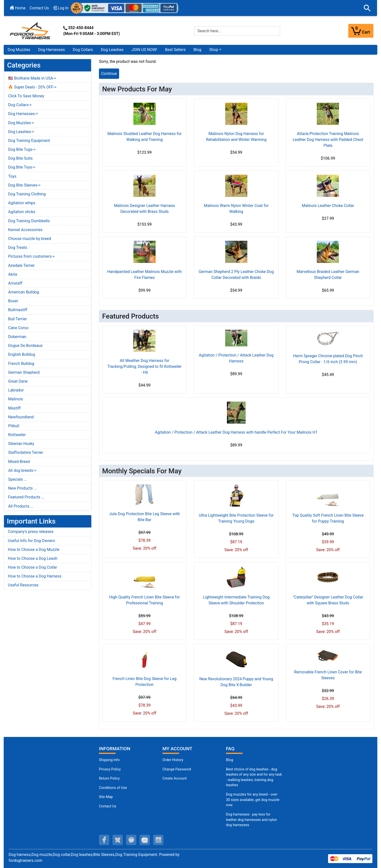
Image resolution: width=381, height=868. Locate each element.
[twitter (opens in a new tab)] (118, 840)
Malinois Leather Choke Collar (328, 206)
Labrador (16, 390)
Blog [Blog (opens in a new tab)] (197, 50)
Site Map (106, 797)
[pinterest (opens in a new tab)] (131, 840)
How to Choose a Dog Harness (35, 576)
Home (18, 8)
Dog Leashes (112, 50)
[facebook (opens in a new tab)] (104, 840)
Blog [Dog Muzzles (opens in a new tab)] (230, 760)
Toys (12, 176)
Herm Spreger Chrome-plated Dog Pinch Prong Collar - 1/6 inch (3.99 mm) (328, 359)
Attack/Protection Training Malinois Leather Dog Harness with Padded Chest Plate (328, 140)
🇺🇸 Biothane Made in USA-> (32, 78)
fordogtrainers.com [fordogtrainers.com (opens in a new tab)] (25, 860)
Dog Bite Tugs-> (22, 149)
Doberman (17, 337)
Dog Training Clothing (27, 194)
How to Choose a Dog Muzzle (34, 550)
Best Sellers (175, 50)
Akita (13, 274)
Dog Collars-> (20, 105)
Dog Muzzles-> (21, 123)
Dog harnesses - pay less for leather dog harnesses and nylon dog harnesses (251, 820)
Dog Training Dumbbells (29, 221)
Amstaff (15, 283)
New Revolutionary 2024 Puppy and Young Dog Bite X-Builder (236, 682)
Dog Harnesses (52, 50)
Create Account (175, 778)
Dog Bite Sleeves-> (24, 185)
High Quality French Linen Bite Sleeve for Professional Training (145, 600)
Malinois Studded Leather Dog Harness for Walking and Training (144, 137)
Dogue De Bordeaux (25, 346)
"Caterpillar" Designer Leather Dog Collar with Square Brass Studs (328, 600)
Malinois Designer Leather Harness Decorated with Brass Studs (144, 209)
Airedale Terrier (21, 265)
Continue (109, 74)
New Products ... (23, 488)
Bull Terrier (17, 319)
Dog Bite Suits (20, 158)
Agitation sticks (22, 212)
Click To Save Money (26, 96)
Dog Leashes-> (21, 132)
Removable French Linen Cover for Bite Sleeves (328, 675)
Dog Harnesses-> (23, 114)
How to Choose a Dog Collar (32, 567)
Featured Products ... (26, 497)
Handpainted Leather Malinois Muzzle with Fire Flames (144, 275)
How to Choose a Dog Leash (33, 558)
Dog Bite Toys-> (22, 167)
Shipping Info (109, 760)
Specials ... (18, 479)
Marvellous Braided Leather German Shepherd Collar (328, 275)
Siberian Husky (21, 444)
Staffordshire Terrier (26, 452)
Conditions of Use (113, 788)
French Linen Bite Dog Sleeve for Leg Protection (144, 682)
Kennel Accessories (25, 230)
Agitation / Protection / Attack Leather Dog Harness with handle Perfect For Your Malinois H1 (236, 432)
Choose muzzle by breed (30, 239)
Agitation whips (22, 203)
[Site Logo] (31, 30)
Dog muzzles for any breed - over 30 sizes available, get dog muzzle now (253, 800)
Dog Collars (83, 50)
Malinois (16, 399)
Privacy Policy (110, 769)
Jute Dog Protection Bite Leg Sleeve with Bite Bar (144, 517)
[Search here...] (237, 31)
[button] (367, 8)
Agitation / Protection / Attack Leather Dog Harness (236, 358)
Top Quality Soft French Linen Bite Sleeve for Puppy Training (328, 518)
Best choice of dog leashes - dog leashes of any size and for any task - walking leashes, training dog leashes (254, 777)
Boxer (13, 301)
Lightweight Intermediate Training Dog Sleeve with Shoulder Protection (236, 600)
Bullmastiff (18, 310)
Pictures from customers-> (31, 256)
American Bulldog (24, 292)
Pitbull (14, 426)
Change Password (177, 769)
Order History (173, 760)
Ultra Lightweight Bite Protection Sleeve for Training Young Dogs (236, 518)
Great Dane (18, 381)
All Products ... (21, 506)
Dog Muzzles (19, 50)
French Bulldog (21, 364)
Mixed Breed (19, 462)
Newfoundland (21, 417)
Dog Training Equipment (29, 141)
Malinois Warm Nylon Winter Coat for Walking (236, 209)
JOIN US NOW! (144, 50)
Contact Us (39, 8)
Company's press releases (31, 532)
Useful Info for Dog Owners (32, 541)
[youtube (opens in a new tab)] (145, 840)
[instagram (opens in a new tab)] (158, 840)
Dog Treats (18, 247)
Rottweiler (17, 435)
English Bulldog (22, 354)
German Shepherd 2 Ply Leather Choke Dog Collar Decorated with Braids (236, 275)
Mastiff (14, 408)
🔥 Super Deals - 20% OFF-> (32, 87)
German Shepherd (24, 372)
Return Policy (109, 778)
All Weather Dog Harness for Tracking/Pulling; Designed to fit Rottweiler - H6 (144, 366)
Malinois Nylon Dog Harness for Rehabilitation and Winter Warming (236, 137)
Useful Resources (23, 585)
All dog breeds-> (22, 470)
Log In (61, 8)
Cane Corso (18, 328)
